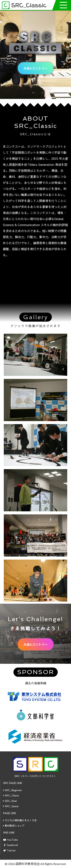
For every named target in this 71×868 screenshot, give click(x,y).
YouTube (12, 840)
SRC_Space (12, 806)
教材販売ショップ (15, 826)
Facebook (12, 845)
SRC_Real (11, 801)
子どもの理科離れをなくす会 (21, 820)
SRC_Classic (12, 796)
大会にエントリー (36, 68)
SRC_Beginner (13, 790)
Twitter (11, 851)
